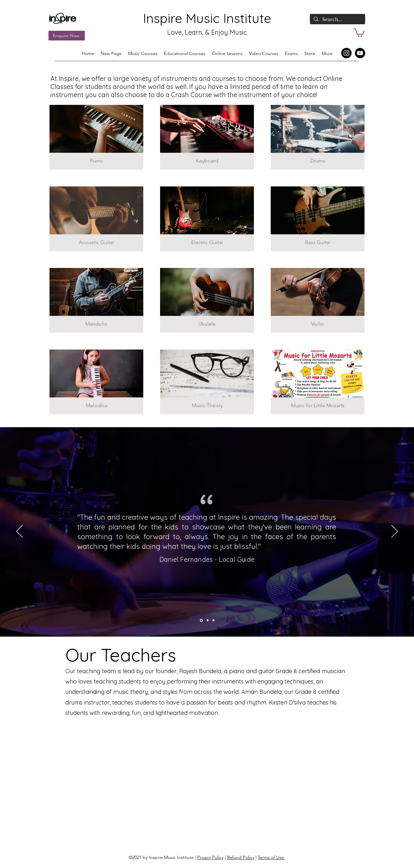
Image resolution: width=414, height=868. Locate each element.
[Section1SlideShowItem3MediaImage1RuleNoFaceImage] (201, 620)
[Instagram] (346, 53)
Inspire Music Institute (207, 18)
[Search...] (337, 20)
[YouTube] (360, 53)
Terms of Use (272, 857)
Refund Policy (241, 857)
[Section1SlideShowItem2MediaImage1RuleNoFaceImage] (208, 620)
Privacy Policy (210, 857)
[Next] (395, 532)
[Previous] (19, 532)
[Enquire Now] (67, 36)
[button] (359, 32)
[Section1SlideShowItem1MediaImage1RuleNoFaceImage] (213, 620)
